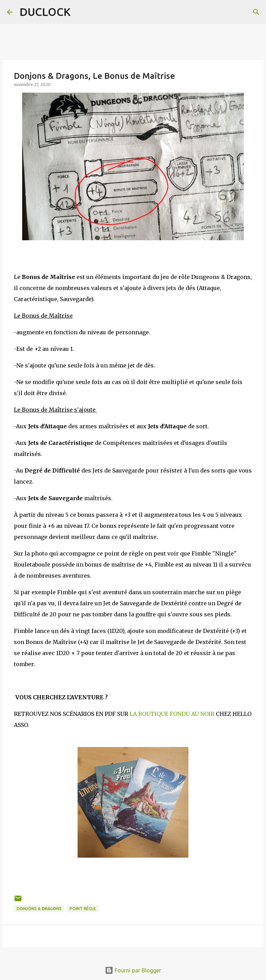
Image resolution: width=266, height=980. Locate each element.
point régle (83, 909)
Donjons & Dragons (39, 909)
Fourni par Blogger (133, 970)
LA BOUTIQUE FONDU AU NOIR (172, 714)
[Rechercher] (256, 12)
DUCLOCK (45, 12)
